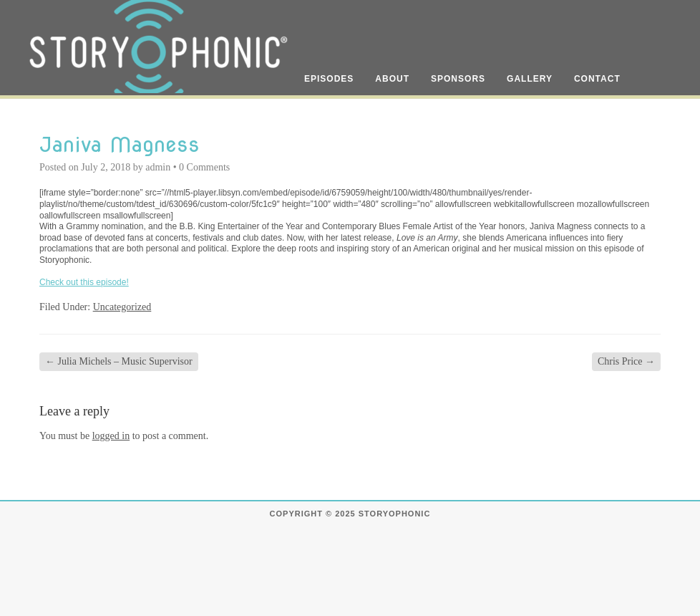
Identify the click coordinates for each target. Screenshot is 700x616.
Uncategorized (122, 307)
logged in (111, 436)
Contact (597, 79)
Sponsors (458, 79)
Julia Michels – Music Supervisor (119, 361)
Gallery (530, 79)
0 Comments (204, 167)
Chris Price (626, 361)
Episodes (329, 79)
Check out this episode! (84, 282)
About (392, 79)
